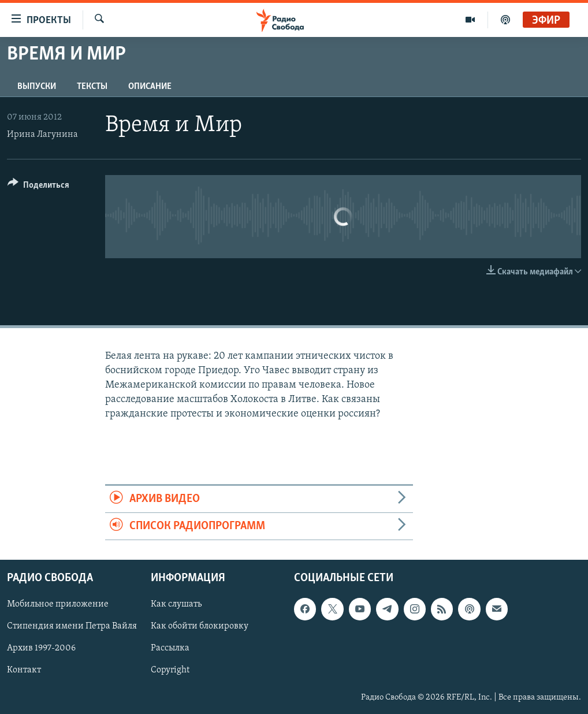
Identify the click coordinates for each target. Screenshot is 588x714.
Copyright (170, 671)
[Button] (38, 187)
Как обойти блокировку (200, 627)
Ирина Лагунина (42, 135)
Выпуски (37, 87)
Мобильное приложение (58, 605)
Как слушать (176, 605)
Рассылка (170, 649)
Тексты (92, 87)
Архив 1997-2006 (41, 649)
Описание (150, 87)
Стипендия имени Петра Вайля (72, 627)
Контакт (24, 671)
